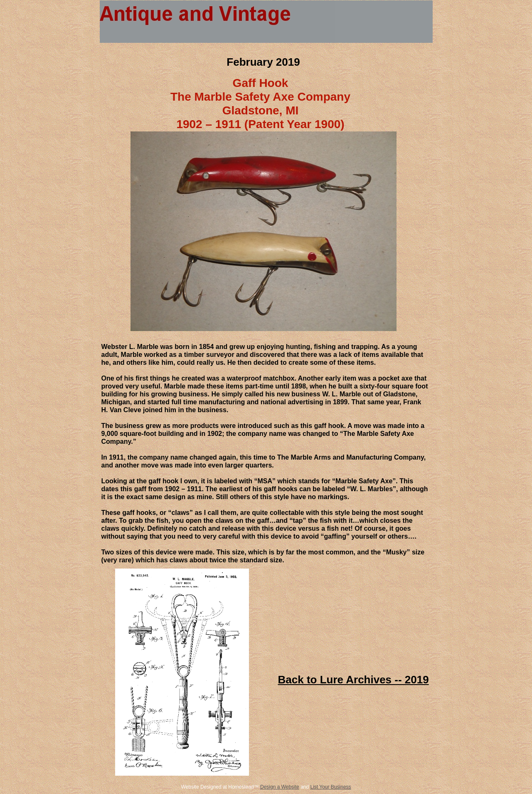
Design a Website (280, 787)
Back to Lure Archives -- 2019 (353, 680)
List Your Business (331, 787)
